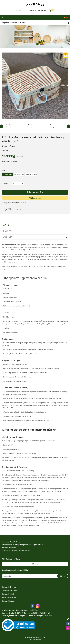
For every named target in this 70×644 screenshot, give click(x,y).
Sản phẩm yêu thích (22, 11)
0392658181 (16, 203)
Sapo (40, 639)
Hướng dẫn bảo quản (9, 598)
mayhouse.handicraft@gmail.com (18, 550)
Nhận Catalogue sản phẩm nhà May (15, 570)
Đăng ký (63, 576)
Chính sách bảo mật (8, 601)
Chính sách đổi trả (8, 594)
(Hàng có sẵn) (9, 146)
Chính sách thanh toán (9, 591)
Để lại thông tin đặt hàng (11, 559)
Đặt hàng (35, 564)
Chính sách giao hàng (9, 587)
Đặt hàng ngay (35, 198)
